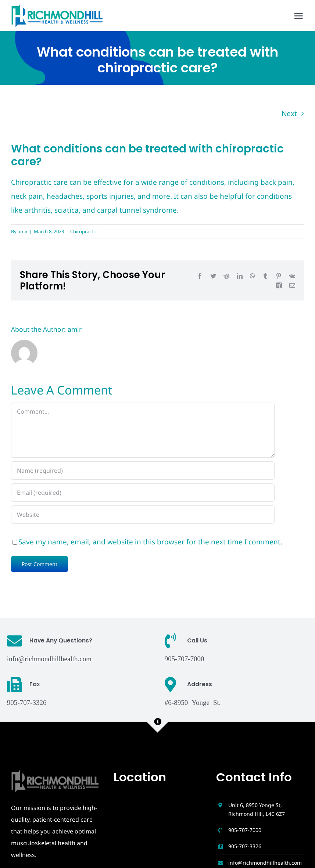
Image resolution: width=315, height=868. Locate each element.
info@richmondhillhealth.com (49, 658)
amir (23, 231)
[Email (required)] (143, 493)
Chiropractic (83, 231)
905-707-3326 (245, 846)
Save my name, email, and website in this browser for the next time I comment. (150, 542)
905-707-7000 (245, 830)
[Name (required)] (143, 471)
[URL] (143, 515)
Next (289, 114)
